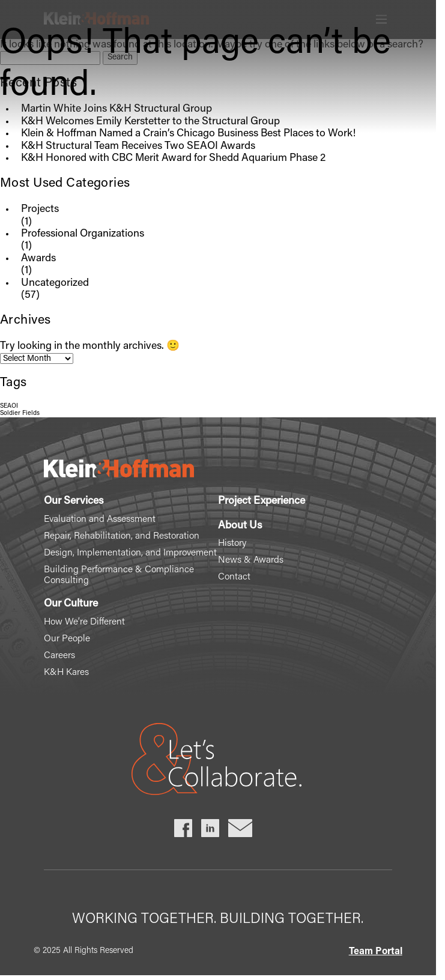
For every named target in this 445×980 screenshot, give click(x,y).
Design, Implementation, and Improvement (130, 553)
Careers (59, 656)
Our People (67, 639)
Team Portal (376, 952)
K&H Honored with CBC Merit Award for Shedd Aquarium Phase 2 (173, 159)
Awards (38, 259)
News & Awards (251, 560)
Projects (40, 210)
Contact (234, 577)
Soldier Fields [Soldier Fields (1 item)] (20, 413)
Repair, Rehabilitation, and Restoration (122, 536)
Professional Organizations (83, 234)
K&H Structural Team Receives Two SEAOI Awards (138, 147)
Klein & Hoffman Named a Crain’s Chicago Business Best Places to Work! (188, 134)
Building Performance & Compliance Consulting (119, 575)
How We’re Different (84, 622)
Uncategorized (55, 283)
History (232, 543)
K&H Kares (66, 673)
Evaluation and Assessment (100, 519)
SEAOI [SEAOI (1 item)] (9, 406)
